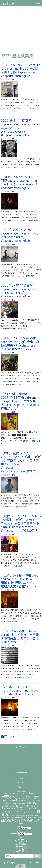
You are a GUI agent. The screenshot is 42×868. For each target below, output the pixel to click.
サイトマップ (21, 783)
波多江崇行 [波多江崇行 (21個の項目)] (17, 819)
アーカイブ (16, 828)
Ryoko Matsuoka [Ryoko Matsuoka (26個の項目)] (11, 803)
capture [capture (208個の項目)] (6, 796)
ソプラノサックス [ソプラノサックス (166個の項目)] (26, 808)
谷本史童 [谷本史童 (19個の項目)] (35, 821)
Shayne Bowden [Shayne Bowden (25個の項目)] (22, 803)
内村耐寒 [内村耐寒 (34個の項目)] (19, 815)
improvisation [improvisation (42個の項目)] (7, 801)
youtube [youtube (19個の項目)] (32, 806)
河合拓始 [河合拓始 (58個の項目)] (28, 817)
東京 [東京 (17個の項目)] (5, 818)
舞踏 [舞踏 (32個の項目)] (18, 821)
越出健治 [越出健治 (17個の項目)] (21, 823)
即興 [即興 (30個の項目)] (24, 815)
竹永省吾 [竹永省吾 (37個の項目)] (37, 819)
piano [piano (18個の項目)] (33, 801)
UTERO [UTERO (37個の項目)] (27, 806)
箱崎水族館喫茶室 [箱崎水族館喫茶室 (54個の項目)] (9, 821)
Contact (21, 787)
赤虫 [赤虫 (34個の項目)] (39, 821)
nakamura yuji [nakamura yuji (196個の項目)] (22, 800)
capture (7, 3)
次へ (10, 737)
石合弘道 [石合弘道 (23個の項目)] (31, 819)
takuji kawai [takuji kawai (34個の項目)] (19, 806)
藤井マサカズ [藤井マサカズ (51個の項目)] (26, 821)
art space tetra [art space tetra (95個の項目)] (14, 793)
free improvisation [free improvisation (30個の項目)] (21, 798)
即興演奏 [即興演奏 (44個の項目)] (29, 815)
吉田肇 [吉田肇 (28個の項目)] (36, 816)
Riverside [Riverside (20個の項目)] (38, 801)
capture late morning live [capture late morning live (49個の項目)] (23, 796)
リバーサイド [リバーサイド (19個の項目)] (29, 812)
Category (14, 834)
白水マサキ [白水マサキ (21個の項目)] (24, 819)
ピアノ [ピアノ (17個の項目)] (23, 812)
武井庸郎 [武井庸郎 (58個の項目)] (19, 817)
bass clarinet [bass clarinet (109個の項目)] (30, 793)
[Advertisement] (21, 28)
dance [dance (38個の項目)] (11, 798)
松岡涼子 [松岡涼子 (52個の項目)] (11, 817)
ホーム (21, 778)
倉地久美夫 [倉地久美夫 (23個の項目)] (12, 816)
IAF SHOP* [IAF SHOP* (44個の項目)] (33, 798)
